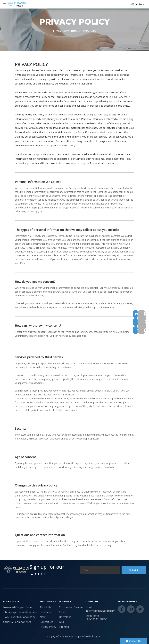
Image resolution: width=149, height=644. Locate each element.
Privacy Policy (48, 627)
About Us (45, 607)
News (43, 617)
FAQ (61, 622)
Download (65, 617)
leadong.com (95, 636)
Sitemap (64, 627)
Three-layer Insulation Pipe (20, 612)
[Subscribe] (134, 570)
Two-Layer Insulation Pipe (19, 617)
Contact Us (46, 622)
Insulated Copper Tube (17, 607)
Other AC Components (17, 622)
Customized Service (71, 607)
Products (45, 612)
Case (62, 612)
